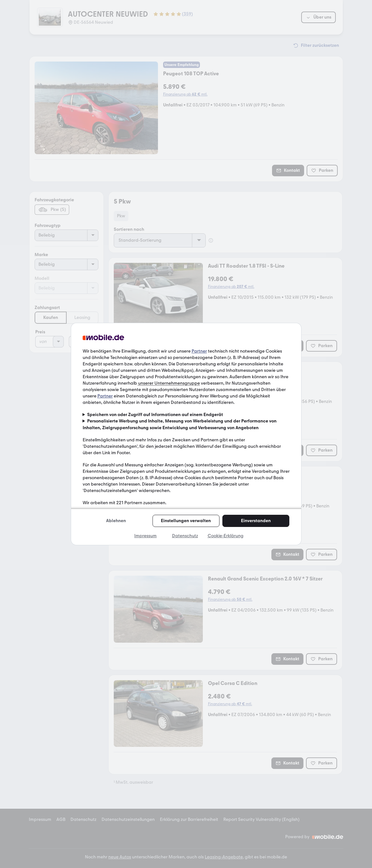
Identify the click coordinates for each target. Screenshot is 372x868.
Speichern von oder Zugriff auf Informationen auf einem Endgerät (155, 415)
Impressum (145, 536)
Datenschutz (185, 536)
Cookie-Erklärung (226, 536)
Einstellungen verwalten (186, 521)
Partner (199, 351)
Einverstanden (256, 521)
